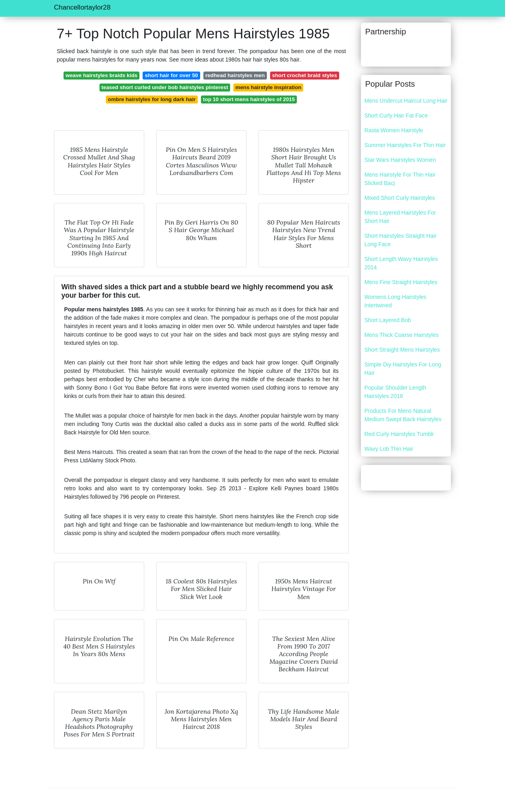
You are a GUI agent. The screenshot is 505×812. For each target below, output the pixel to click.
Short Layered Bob (388, 320)
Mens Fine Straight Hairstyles (401, 282)
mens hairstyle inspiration (268, 87)
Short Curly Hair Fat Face (396, 115)
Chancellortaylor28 (82, 7)
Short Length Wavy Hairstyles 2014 (401, 263)
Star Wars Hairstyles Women (400, 160)
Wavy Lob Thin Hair (389, 449)
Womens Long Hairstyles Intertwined (395, 301)
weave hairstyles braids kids (101, 75)
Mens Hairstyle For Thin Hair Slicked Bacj (400, 179)
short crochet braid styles (305, 75)
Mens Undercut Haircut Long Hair (406, 101)
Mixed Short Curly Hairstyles (400, 198)
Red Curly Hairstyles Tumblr (399, 434)
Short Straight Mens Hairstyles (402, 350)
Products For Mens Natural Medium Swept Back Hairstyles (403, 415)
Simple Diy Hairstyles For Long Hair (403, 369)
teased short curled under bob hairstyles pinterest (165, 87)
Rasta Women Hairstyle (394, 130)
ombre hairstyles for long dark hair (152, 99)
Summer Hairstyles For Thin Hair (405, 145)
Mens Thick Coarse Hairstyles (402, 335)
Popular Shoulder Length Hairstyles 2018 (395, 392)
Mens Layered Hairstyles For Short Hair (400, 217)
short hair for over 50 (171, 75)
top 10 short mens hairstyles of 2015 (249, 99)
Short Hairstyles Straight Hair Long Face (401, 240)
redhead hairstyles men (235, 75)
